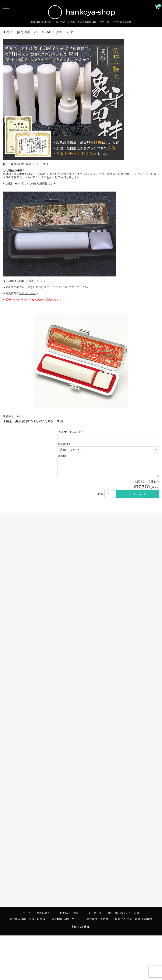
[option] (81, 361)
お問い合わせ (45, 913)
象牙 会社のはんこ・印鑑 (124, 913)
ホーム (27, 913)
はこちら (37, 281)
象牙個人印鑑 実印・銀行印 (27, 919)
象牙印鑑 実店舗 (97, 919)
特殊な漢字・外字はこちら (52, 287)
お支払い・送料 (69, 913)
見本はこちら (28, 294)
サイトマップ (94, 913)
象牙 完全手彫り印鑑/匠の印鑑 (134, 919)
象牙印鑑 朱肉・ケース (66, 919)
